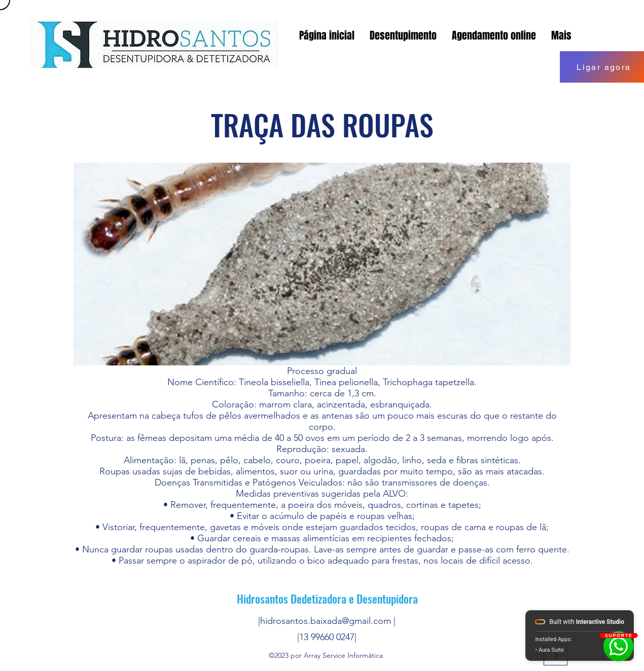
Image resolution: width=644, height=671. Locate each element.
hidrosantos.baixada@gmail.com (326, 621)
